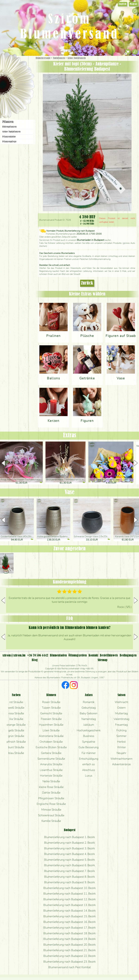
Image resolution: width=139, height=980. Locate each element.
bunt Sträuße (16, 747)
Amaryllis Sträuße (51, 764)
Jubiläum (89, 725)
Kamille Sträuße (51, 821)
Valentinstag (121, 719)
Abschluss (89, 770)
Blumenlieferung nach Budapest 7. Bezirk (69, 871)
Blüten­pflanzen (9, 127)
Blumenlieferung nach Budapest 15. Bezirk (69, 916)
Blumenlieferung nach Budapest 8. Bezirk (69, 877)
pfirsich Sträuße (16, 742)
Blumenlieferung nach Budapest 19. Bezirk (69, 939)
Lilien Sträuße (51, 730)
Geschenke (14, 64)
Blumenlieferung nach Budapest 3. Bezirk (69, 848)
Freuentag (121, 725)
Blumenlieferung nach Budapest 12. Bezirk (69, 899)
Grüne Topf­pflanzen (77, 58)
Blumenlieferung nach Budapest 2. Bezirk (69, 843)
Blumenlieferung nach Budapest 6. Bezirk (69, 865)
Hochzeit (25, 86)
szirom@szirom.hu (14, 656)
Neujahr (121, 753)
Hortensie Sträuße (51, 776)
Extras (70, 436)
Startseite (8, 62)
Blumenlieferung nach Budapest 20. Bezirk (69, 945)
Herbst (121, 742)
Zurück (87, 283)
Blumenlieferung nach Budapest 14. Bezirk (69, 911)
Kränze (20, 93)
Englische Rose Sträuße (51, 804)
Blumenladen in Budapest (90, 240)
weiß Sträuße (16, 708)
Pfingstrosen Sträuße (51, 798)
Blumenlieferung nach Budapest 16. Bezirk (69, 922)
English (123, 4)
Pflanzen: (8, 122)
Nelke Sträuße (51, 781)
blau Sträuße (16, 753)
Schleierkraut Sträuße (51, 815)
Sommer (121, 736)
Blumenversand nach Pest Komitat (70, 967)
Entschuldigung (89, 759)
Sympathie (89, 742)
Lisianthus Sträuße (51, 770)
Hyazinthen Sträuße (51, 725)
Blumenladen (18, 103)
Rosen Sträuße (51, 702)
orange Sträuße (16, 725)
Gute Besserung (89, 747)
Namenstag (89, 719)
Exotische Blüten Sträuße (51, 747)
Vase (69, 492)
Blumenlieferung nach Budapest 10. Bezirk (69, 888)
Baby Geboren (89, 713)
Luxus (89, 776)
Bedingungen (128, 656)
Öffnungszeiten (78, 656)
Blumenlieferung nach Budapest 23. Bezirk (69, 962)
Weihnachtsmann (121, 759)
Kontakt (93, 656)
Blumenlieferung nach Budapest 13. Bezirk (69, 905)
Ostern (121, 708)
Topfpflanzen (59, 58)
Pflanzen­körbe (9, 137)
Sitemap (102, 660)
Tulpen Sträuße (51, 708)
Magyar (134, 4)
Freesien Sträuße (51, 719)
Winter (121, 747)
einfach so (89, 764)
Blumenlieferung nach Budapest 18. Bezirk (69, 933)
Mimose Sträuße (51, 810)
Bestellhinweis (109, 656)
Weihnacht (121, 702)
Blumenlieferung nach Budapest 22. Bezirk (69, 956)
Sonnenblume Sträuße (51, 759)
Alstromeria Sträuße (51, 736)
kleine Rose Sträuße (51, 787)
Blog (35, 660)
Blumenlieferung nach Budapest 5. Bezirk (69, 860)
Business (89, 736)
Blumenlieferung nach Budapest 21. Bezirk (69, 950)
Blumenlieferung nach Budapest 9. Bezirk (69, 882)
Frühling (121, 730)
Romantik (89, 702)
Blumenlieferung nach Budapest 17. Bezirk (69, 928)
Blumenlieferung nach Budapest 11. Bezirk (69, 894)
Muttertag (121, 713)
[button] (136, 463)
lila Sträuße (16, 719)
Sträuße (20, 71)
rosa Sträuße (16, 713)
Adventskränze (121, 764)
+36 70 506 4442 (38, 656)
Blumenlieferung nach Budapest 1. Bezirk (69, 837)
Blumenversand (43, 58)
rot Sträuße (16, 702)
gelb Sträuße (16, 730)
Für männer (89, 753)
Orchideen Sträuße (51, 742)
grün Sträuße (16, 736)
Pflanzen (24, 78)
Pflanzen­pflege (9, 142)
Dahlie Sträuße (51, 793)
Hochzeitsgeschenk (89, 730)
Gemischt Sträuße (51, 713)
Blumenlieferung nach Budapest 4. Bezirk (69, 854)
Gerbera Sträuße (51, 753)
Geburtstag (89, 708)
